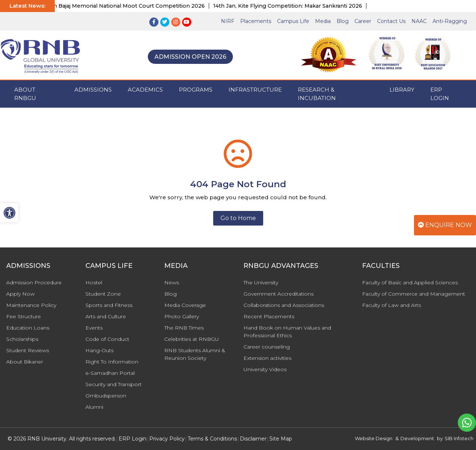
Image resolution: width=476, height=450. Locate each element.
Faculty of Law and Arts (391, 305)
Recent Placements (269, 316)
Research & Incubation (317, 94)
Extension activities (267, 358)
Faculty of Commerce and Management (414, 294)
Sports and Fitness (109, 305)
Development (417, 438)
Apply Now (20, 294)
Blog (343, 21)
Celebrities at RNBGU (192, 339)
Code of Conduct (107, 339)
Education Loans (28, 328)
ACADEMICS (145, 90)
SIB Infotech (459, 438)
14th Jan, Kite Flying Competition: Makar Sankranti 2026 (292, 6)
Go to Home (238, 218)
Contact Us (391, 21)
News (172, 282)
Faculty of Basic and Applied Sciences (410, 282)
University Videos (265, 369)
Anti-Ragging (450, 21)
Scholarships (22, 339)
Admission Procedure (34, 282)
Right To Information (112, 362)
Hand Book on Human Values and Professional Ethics (287, 332)
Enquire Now (445, 225)
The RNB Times (184, 328)
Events (94, 328)
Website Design (374, 438)
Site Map (281, 439)
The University (261, 282)
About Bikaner (25, 362)
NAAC (419, 21)
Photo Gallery (182, 316)
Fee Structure (24, 316)
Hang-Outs (99, 350)
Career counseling (267, 347)
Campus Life (293, 21)
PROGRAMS (196, 90)
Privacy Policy (167, 439)
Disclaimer (253, 439)
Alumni (94, 407)
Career (363, 21)
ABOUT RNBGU (25, 94)
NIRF (228, 21)
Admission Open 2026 (190, 57)
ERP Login (440, 94)
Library (402, 90)
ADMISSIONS (93, 90)
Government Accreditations (279, 294)
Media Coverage (185, 305)
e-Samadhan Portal (110, 373)
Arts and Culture (106, 316)
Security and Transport (114, 384)
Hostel (94, 282)
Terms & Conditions (212, 439)
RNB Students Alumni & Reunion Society (195, 354)
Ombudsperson (106, 396)
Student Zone (103, 294)
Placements (256, 21)
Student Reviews (28, 350)
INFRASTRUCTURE (255, 90)
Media (323, 21)
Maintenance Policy (31, 305)
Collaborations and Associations (284, 305)
